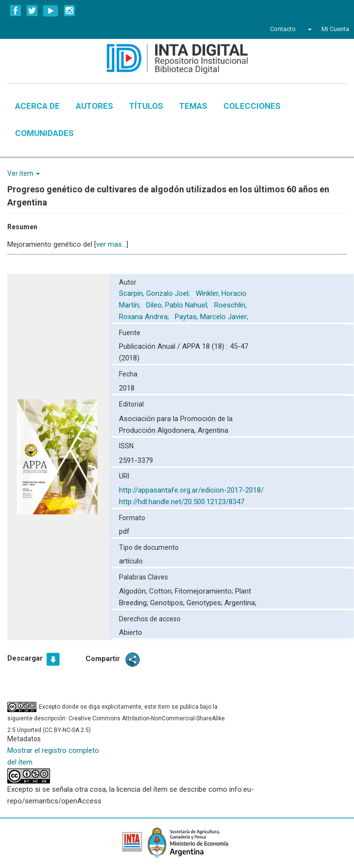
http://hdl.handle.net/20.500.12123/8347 (182, 502)
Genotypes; (205, 603)
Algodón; (134, 591)
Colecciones (252, 106)
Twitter (32, 11)
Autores (94, 106)
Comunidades (44, 133)
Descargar (25, 658)
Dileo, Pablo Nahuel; (178, 305)
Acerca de (37, 106)
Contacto (283, 29)
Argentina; (240, 603)
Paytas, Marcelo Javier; (212, 317)
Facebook (16, 11)
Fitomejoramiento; (205, 591)
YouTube (51, 11)
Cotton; (162, 591)
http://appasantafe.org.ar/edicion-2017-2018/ (191, 490)
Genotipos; (168, 603)
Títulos (146, 106)
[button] (309, 29)
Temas (193, 106)
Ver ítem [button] (24, 173)
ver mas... (111, 244)
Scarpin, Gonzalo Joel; (155, 293)
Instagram (69, 11)
